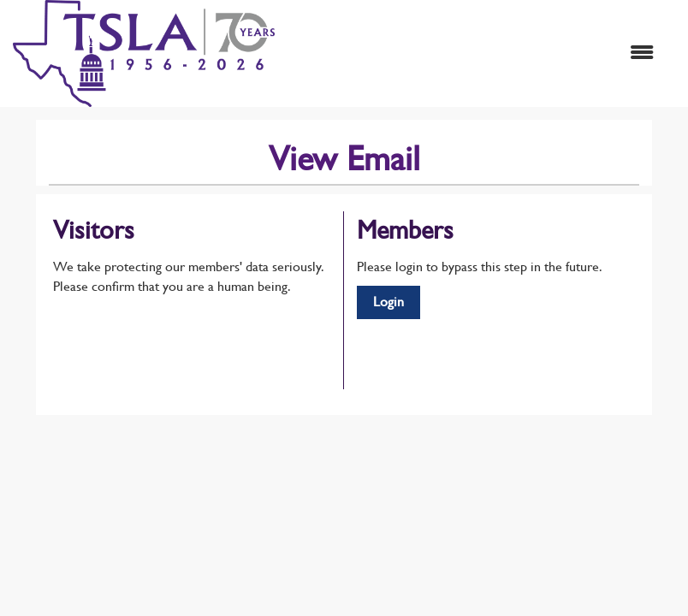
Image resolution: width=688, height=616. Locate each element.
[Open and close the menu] (473, 53)
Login (388, 302)
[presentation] (183, 339)
